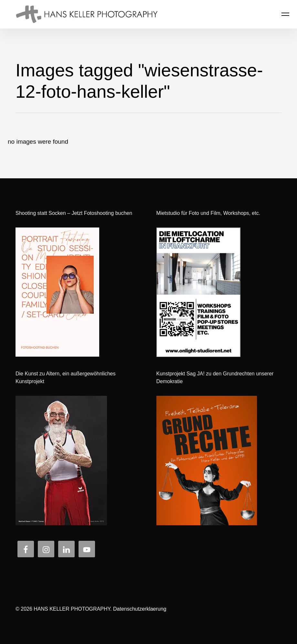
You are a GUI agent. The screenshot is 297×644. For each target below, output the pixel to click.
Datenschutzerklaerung (140, 609)
